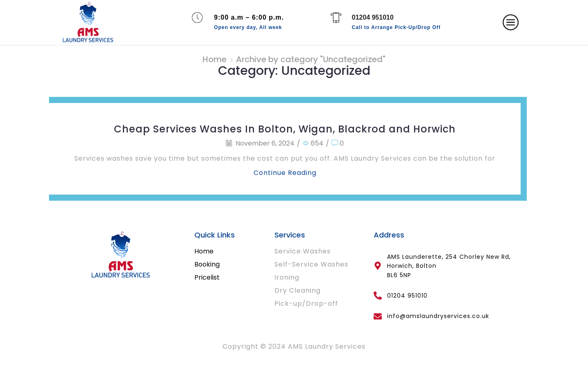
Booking (207, 264)
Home (215, 59)
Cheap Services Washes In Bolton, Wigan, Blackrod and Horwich (285, 129)
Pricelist (207, 277)
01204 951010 (373, 17)
